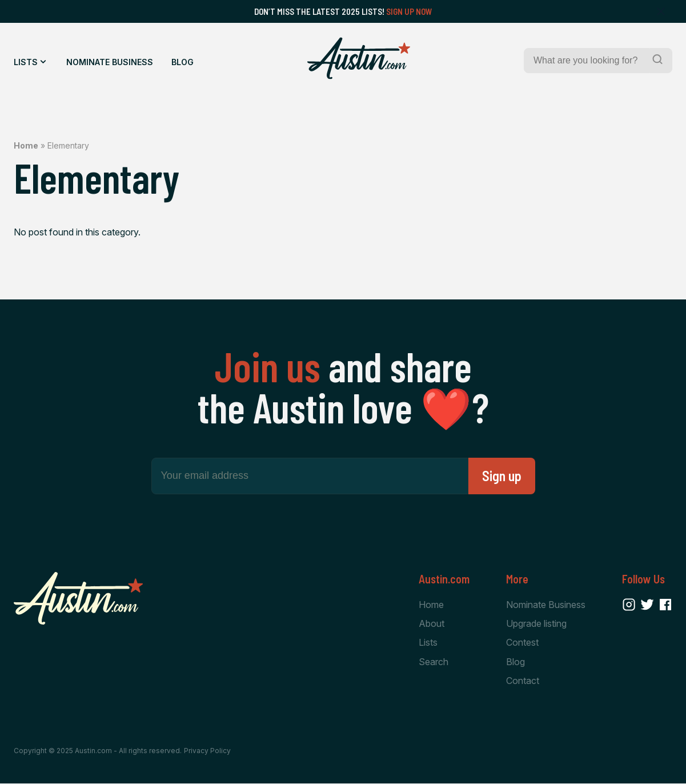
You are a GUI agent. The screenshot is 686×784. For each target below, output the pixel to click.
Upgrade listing (536, 623)
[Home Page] (359, 58)
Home (26, 145)
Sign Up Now (409, 11)
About (432, 623)
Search (434, 662)
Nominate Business (110, 62)
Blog (182, 62)
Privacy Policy (207, 751)
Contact (523, 681)
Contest (522, 642)
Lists (26, 62)
